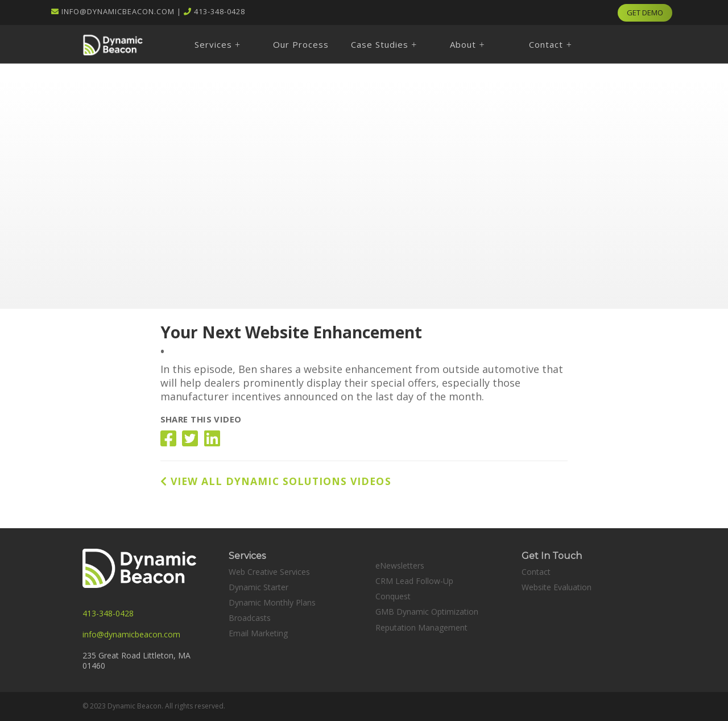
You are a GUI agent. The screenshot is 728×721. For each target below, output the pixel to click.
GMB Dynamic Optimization (427, 612)
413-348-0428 (220, 11)
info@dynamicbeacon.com (118, 11)
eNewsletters (400, 565)
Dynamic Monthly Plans (272, 602)
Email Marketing (258, 633)
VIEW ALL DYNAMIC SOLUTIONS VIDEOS (276, 481)
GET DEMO (645, 13)
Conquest (393, 596)
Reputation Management (421, 627)
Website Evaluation (557, 587)
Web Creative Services (269, 572)
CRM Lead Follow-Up (414, 581)
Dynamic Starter (258, 587)
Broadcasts (250, 618)
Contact (536, 572)
